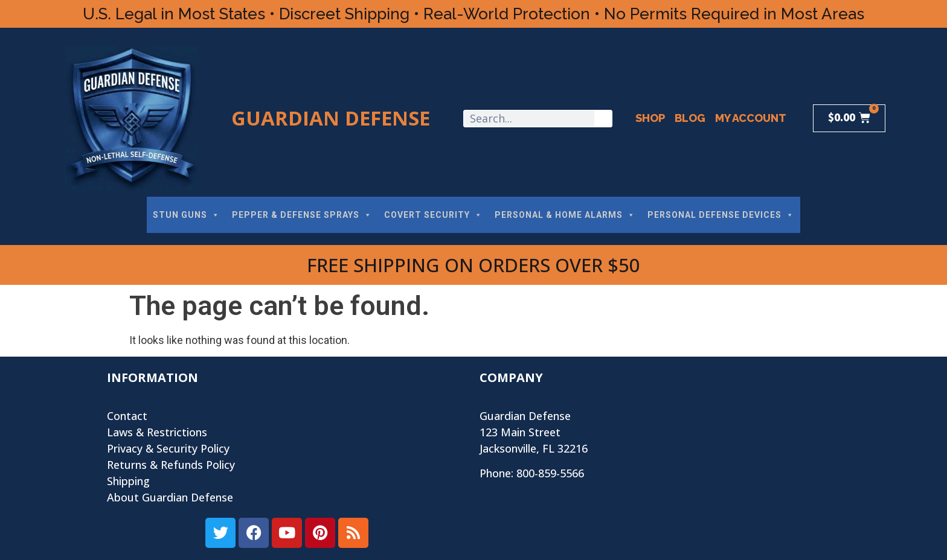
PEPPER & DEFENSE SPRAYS (302, 215)
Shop (650, 118)
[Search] (603, 119)
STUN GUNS (186, 215)
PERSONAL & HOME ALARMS (565, 215)
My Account (751, 118)
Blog (690, 118)
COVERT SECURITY (433, 215)
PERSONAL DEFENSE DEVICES (721, 215)
